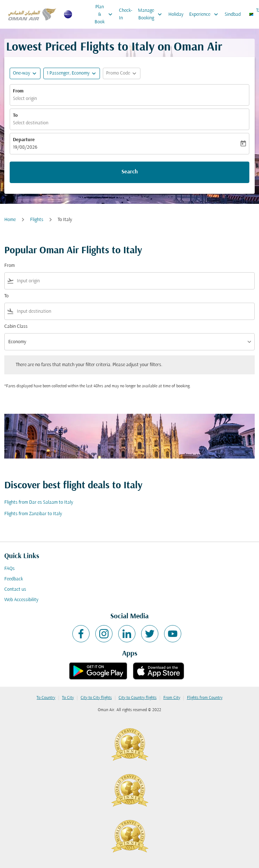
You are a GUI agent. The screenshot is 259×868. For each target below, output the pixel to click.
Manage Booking (152, 14)
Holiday (176, 15)
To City (68, 698)
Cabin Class (16, 327)
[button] (72, 73)
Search (130, 172)
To (15, 116)
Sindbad (233, 15)
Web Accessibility (21, 600)
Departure (24, 140)
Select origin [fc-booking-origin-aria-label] (25, 99)
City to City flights (96, 698)
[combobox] (134, 281)
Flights (37, 220)
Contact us (15, 589)
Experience (205, 14)
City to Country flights (138, 698)
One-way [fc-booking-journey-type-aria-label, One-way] (21, 73)
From (18, 91)
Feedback (14, 579)
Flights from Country (205, 698)
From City (172, 698)
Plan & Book (105, 14)
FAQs (9, 569)
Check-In (126, 14)
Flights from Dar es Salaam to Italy (39, 502)
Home (10, 220)
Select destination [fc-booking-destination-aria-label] (31, 123)
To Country (46, 698)
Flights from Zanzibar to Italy (33, 514)
